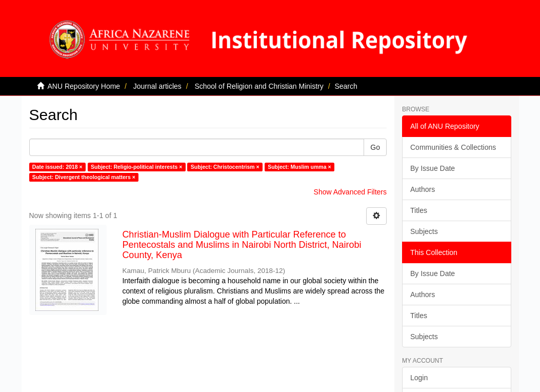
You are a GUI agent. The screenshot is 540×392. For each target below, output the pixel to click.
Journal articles (157, 86)
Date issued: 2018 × (57, 167)
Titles (419, 210)
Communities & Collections (453, 147)
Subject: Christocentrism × (225, 167)
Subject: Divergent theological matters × (84, 177)
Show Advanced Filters (350, 192)
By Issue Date (433, 168)
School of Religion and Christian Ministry (259, 86)
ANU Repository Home (84, 86)
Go (375, 147)
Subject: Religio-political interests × (136, 167)
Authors (423, 189)
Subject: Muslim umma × (299, 167)
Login (419, 378)
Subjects (424, 231)
